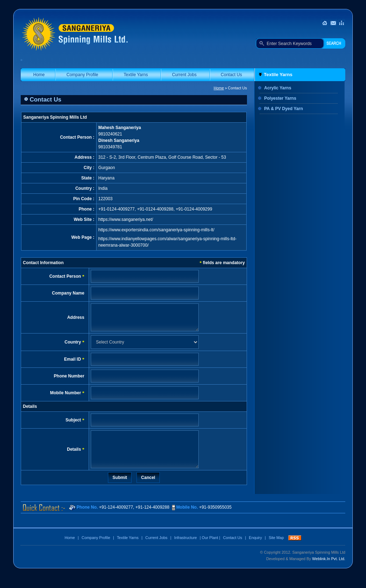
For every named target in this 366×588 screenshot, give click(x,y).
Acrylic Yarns (278, 88)
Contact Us (231, 75)
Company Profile (82, 75)
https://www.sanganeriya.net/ (126, 219)
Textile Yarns (136, 75)
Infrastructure (186, 548)
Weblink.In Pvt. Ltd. (329, 569)
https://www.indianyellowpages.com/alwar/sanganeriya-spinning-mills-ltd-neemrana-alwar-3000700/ (167, 242)
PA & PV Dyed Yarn (284, 109)
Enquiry (255, 548)
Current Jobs (184, 75)
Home (39, 75)
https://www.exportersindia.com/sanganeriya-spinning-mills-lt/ (156, 230)
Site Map (276, 548)
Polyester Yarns (280, 98)
